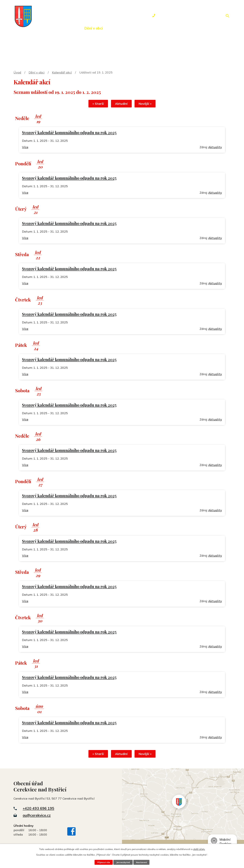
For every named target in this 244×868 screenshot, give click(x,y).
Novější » (147, 104)
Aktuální (121, 104)
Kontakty (177, 28)
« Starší (96, 104)
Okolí (116, 28)
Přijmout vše (103, 862)
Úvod (40, 28)
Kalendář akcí (62, 72)
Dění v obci (93, 28)
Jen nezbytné (123, 862)
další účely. (199, 849)
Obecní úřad (64, 28)
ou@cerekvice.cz (37, 816)
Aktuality (215, 148)
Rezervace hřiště (145, 28)
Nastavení (142, 862)
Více (25, 148)
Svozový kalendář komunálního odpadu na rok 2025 (69, 133)
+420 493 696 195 (38, 809)
